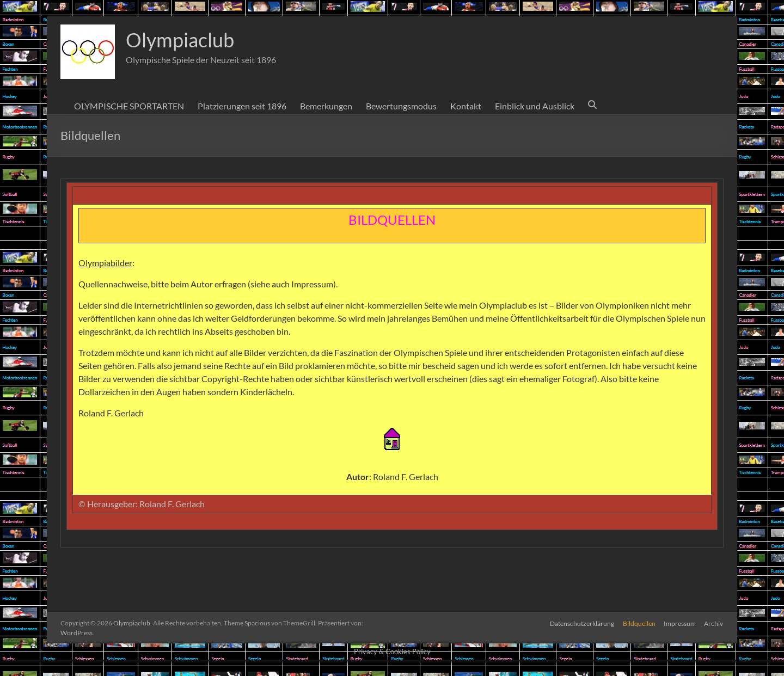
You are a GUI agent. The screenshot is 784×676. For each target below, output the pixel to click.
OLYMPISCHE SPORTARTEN (129, 106)
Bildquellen (639, 623)
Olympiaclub (180, 40)
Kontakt (466, 106)
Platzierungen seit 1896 (242, 106)
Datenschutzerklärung (581, 623)
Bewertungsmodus (401, 106)
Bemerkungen (326, 106)
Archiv (714, 623)
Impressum (680, 623)
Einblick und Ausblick (535, 106)
